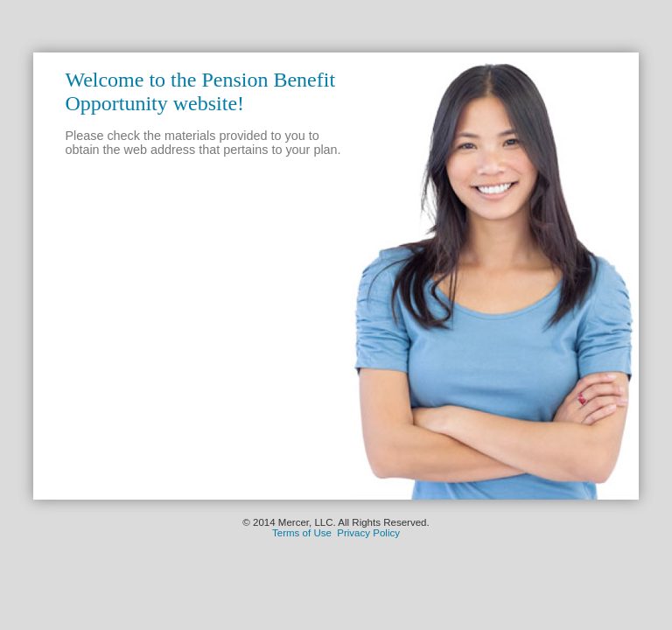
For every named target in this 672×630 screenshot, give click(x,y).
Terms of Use (302, 533)
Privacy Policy (368, 533)
